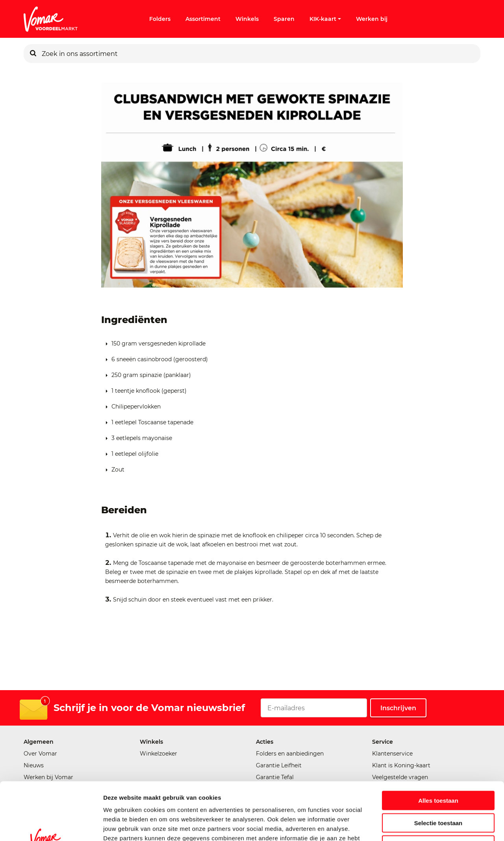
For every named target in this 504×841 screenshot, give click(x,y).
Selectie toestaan (438, 769)
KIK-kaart (325, 19)
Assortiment (203, 19)
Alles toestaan (438, 746)
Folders (160, 19)
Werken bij (372, 19)
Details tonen (425, 825)
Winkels (247, 19)
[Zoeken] (33, 54)
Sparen (284, 19)
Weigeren (438, 791)
